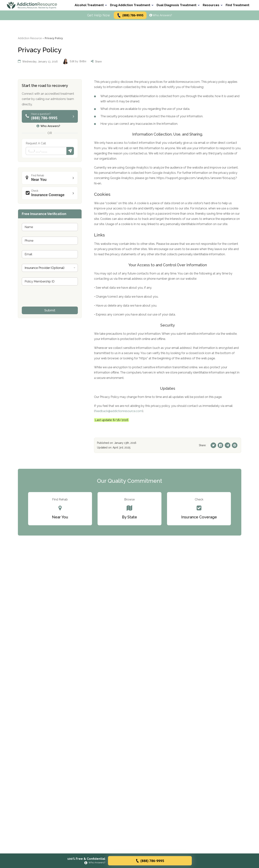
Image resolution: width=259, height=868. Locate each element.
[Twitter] (213, 445)
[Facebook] (220, 445)
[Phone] (46, 151)
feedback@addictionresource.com (119, 411)
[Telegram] (228, 445)
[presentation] (50, 304)
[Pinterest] (235, 445)
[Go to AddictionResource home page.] (32, 5)
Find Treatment (237, 5)
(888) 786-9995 (130, 15)
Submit (70, 151)
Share (96, 61)
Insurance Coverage (51, 193)
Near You (51, 178)
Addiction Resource (30, 38)
